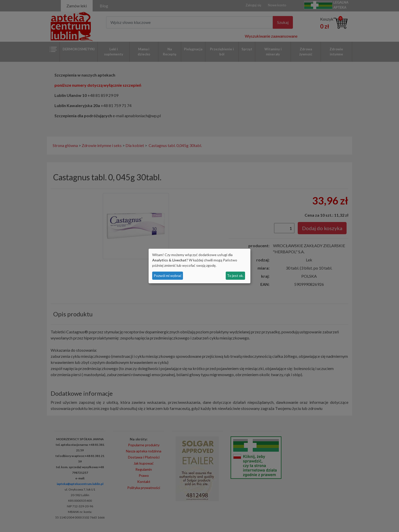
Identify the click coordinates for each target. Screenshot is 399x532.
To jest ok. (235, 276)
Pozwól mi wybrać (168, 276)
